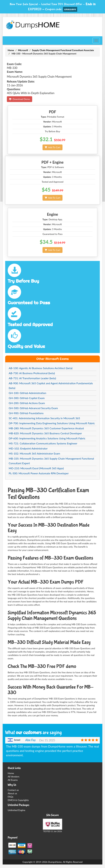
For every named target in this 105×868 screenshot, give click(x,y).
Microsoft (23, 50)
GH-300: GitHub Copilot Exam (27, 398)
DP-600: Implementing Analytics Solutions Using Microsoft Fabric (47, 438)
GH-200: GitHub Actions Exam (27, 403)
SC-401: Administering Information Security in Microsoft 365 (44, 418)
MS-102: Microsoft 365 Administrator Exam (34, 453)
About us (12, 793)
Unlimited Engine (16, 810)
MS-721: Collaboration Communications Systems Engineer (43, 443)
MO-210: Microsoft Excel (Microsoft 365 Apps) (36, 468)
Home (11, 50)
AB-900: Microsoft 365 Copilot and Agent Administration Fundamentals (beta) (51, 386)
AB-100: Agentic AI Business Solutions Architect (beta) (41, 368)
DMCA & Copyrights (18, 800)
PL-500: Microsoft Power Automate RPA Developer (39, 473)
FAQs (10, 797)
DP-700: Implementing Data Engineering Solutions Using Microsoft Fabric (52, 423)
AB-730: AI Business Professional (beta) (32, 373)
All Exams (13, 780)
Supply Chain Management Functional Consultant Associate (63, 50)
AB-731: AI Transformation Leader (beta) (32, 378)
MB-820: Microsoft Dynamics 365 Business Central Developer (45, 433)
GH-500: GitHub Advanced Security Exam (33, 408)
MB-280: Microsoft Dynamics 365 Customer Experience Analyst (46, 428)
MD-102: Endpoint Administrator (28, 448)
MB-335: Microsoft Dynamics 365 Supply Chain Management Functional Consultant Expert (51, 461)
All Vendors (14, 777)
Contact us (13, 790)
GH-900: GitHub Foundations (26, 413)
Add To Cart (53, 147)
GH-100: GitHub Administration (27, 393)
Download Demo (20, 99)
